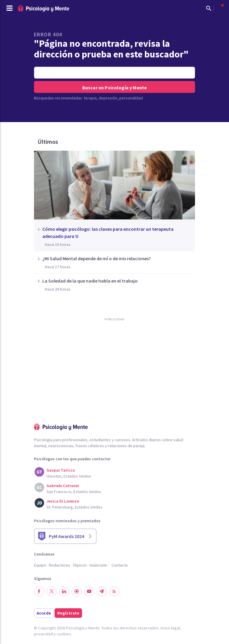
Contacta (120, 565)
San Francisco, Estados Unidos (74, 492)
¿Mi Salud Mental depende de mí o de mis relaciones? (97, 258)
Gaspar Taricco (61, 470)
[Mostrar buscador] (209, 8)
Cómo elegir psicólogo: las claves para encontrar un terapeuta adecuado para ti (108, 233)
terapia (90, 98)
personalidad (131, 98)
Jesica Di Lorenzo (63, 501)
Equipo (40, 565)
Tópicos (80, 565)
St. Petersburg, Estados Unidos (75, 507)
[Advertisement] (79, 385)
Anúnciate (98, 565)
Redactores (59, 565)
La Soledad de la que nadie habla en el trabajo (90, 281)
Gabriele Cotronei (63, 486)
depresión (108, 98)
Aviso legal (170, 628)
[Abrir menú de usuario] (219, 8)
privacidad (43, 634)
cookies (64, 634)
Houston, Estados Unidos (69, 476)
